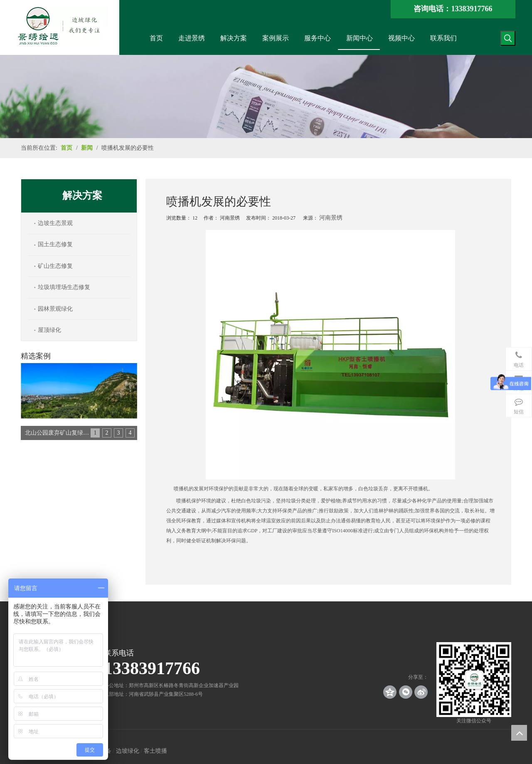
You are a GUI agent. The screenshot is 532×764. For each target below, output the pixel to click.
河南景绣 (331, 218)
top (519, 733)
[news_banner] (266, 96)
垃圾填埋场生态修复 (64, 287)
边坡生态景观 (55, 223)
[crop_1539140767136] (474, 680)
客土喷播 (155, 751)
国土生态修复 (55, 244)
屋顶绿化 (49, 330)
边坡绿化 (128, 751)
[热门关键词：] (508, 38)
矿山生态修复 (55, 266)
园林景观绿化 (55, 309)
